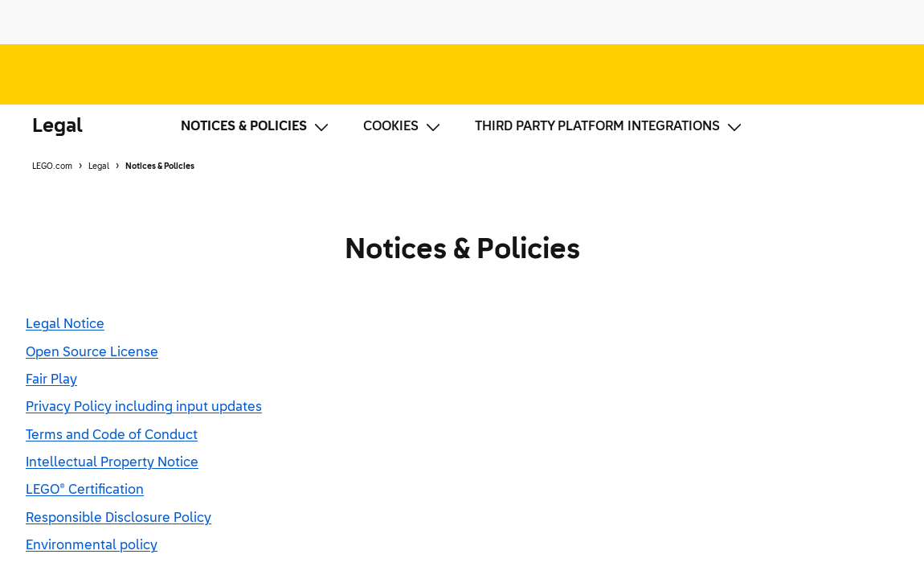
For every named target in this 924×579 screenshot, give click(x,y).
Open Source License (92, 353)
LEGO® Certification (85, 491)
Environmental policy (92, 546)
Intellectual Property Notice (112, 463)
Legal (57, 127)
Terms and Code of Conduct (112, 436)
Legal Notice (65, 325)
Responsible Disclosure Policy (119, 519)
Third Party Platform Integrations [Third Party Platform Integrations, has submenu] (609, 127)
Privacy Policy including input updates (144, 408)
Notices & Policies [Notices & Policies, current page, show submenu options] (256, 127)
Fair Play (51, 380)
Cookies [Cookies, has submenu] (403, 127)
